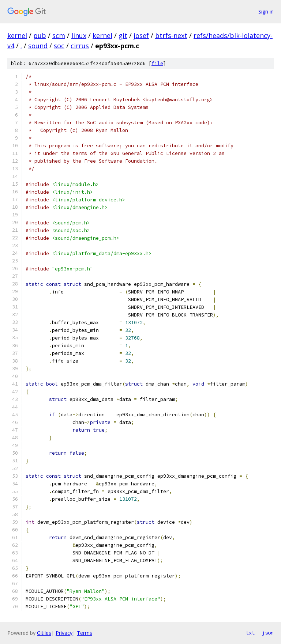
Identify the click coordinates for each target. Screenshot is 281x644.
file (157, 63)
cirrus (80, 46)
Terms (85, 633)
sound (38, 46)
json (268, 633)
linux (79, 35)
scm (59, 35)
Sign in (266, 12)
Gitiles (44, 633)
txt (250, 633)
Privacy (64, 633)
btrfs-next (171, 35)
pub (40, 35)
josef (141, 35)
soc (59, 46)
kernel (17, 35)
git (123, 35)
